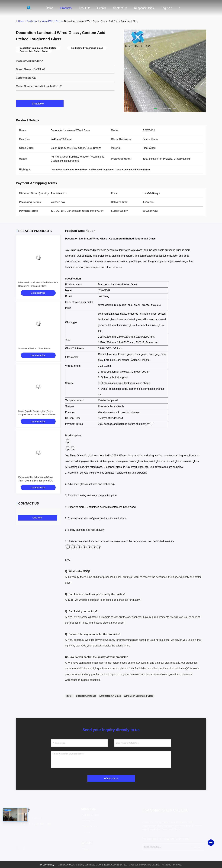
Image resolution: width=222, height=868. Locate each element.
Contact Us (120, 8)
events (102, 8)
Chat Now (40, 104)
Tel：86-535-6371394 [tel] (30, 818)
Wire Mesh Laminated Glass (139, 696)
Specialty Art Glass (86, 696)
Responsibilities (144, 8)
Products (66, 8)
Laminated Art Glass (110, 696)
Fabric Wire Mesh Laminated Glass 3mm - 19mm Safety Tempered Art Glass (36, 481)
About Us (84, 8)
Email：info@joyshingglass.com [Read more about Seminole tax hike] (35, 824)
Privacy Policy (47, 865)
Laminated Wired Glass (50, 21)
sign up (196, 847)
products (31, 21)
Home (50, 8)
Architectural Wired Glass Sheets (35, 349)
